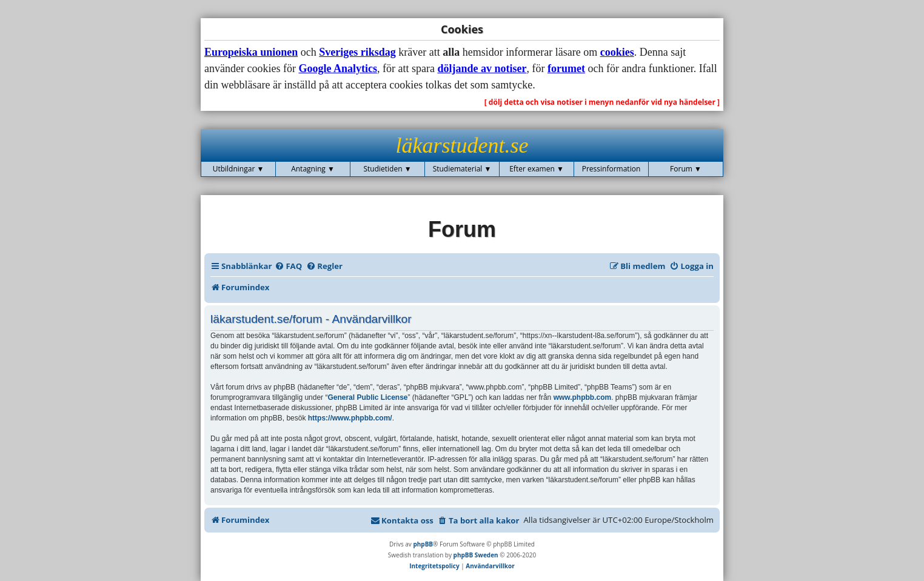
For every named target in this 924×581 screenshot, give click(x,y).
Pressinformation (611, 169)
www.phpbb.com (583, 397)
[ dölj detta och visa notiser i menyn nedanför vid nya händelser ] (602, 102)
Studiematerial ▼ (462, 169)
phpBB (423, 544)
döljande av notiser (482, 68)
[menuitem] (288, 266)
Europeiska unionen (251, 52)
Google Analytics (338, 68)
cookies (617, 52)
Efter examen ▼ (537, 169)
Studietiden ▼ (387, 169)
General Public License (367, 397)
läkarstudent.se (462, 145)
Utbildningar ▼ (239, 169)
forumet (566, 68)
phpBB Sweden (476, 555)
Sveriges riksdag (357, 52)
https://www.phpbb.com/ (350, 418)
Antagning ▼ (313, 169)
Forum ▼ (686, 169)
